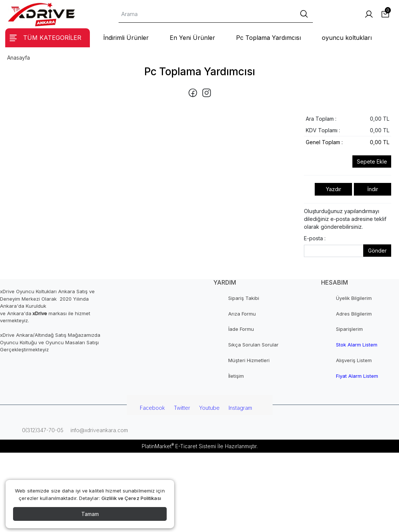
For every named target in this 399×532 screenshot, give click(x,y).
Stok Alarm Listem (357, 345)
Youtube (209, 408)
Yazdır (334, 189)
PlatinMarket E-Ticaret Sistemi (179, 446)
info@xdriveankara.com (98, 430)
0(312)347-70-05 (42, 430)
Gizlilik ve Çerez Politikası (131, 498)
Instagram (240, 408)
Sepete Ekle (372, 161)
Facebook (152, 408)
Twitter (182, 408)
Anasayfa (18, 58)
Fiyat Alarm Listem (357, 376)
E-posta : (315, 238)
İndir (373, 189)
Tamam (90, 514)
